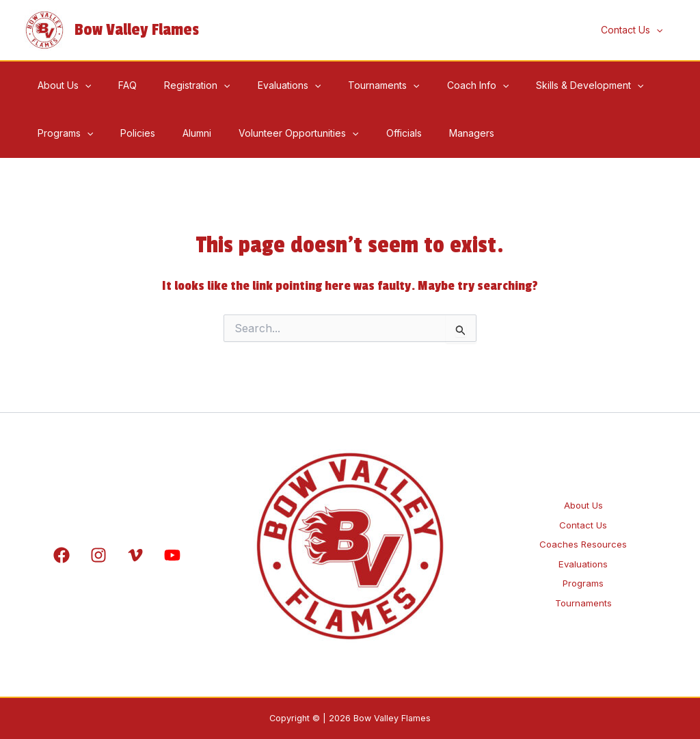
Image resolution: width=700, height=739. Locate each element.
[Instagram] (98, 555)
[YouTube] (172, 555)
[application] (660, 30)
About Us (583, 488)
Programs (583, 595)
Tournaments (583, 622)
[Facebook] (62, 555)
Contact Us (583, 514)
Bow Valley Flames (137, 30)
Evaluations (583, 568)
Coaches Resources (583, 541)
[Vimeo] (135, 555)
